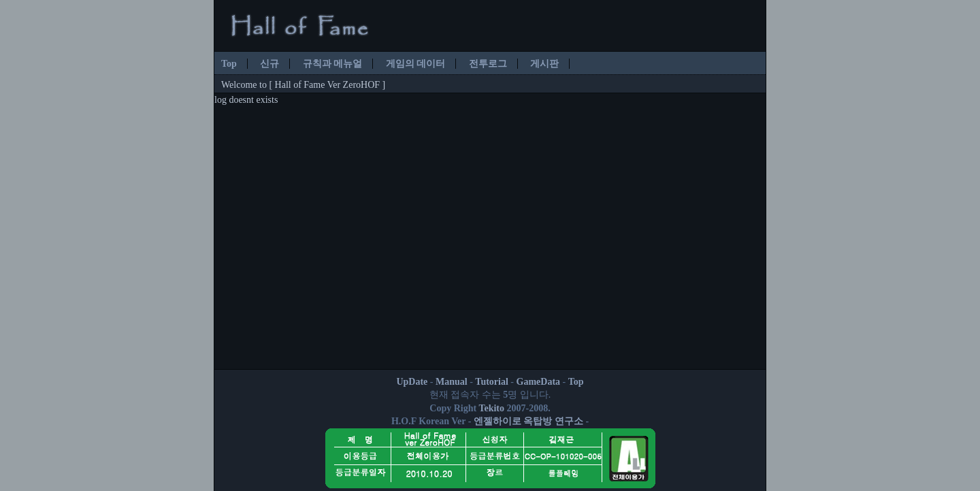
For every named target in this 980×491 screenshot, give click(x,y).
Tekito (491, 408)
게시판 (544, 64)
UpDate (412, 382)
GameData (539, 382)
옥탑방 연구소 (553, 421)
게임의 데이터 (416, 64)
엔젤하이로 (497, 421)
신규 (269, 64)
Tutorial (492, 382)
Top (229, 64)
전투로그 (488, 64)
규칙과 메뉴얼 (333, 64)
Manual (452, 382)
